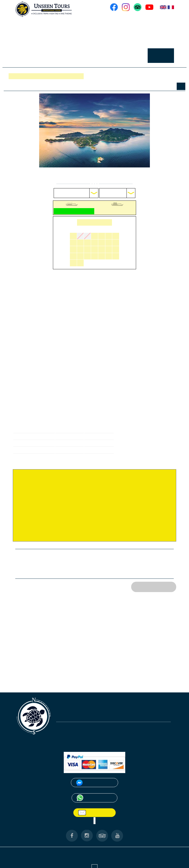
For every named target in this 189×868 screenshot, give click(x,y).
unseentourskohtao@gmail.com (81, 711)
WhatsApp (98, 791)
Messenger (98, 776)
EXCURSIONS (159, 34)
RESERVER (162, 54)
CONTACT (138, 54)
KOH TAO (84, 844)
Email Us (98, 805)
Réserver (17, 76)
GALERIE (115, 54)
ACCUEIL (106, 19)
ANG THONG (62, 844)
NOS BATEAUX (158, 19)
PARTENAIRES (166, 844)
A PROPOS (129, 19)
